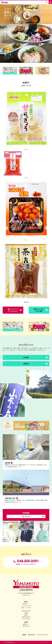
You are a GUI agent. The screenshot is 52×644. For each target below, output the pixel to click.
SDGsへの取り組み (26, 619)
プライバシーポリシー (45, 642)
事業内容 (26, 615)
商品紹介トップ (26, 604)
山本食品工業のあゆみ (26, 617)
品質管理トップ (26, 624)
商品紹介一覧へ (25, 86)
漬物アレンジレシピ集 (26, 608)
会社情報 (26, 613)
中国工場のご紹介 (26, 626)
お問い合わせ (32, 635)
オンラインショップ (42, 635)
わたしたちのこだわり (26, 606)
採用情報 (24, 635)
